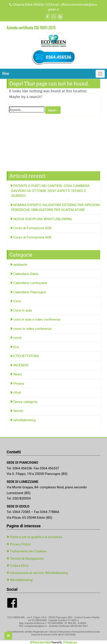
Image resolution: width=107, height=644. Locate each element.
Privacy (19, 384)
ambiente (20, 265)
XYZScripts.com (70, 642)
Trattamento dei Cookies (28, 551)
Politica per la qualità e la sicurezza (36, 537)
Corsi (17, 301)
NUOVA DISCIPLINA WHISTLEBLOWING (43, 219)
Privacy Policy (20, 544)
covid (17, 338)
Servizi (18, 411)
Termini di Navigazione (27, 559)
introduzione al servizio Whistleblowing (39, 573)
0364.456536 (34, 5)
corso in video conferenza (33, 329)
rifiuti (17, 393)
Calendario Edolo (26, 274)
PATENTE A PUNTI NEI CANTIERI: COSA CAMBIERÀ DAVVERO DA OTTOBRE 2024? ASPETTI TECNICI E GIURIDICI (50, 191)
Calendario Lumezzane (30, 283)
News (18, 374)
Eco (16, 347)
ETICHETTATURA (26, 356)
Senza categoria (25, 402)
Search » (53, 110)
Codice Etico (19, 566)
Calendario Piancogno (30, 292)
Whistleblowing (21, 580)
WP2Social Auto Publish (41, 642)
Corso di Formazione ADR (32, 228)
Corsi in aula (23, 310)
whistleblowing (24, 420)
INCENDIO (21, 365)
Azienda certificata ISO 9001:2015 (31, 28)
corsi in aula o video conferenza (37, 319)
